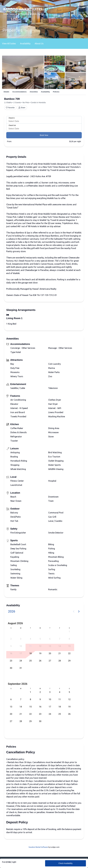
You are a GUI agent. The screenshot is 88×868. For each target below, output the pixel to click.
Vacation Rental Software (38, 847)
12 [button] (40, 646)
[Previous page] (74, 611)
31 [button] (21, 668)
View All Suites (9, 43)
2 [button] (11, 639)
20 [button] (50, 653)
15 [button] (69, 646)
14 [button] (60, 646)
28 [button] (60, 661)
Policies (56, 92)
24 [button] (21, 661)
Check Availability (66, 863)
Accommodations (19, 92)
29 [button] (69, 661)
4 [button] (30, 639)
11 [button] (30, 646)
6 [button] (50, 639)
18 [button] (30, 653)
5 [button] (40, 639)
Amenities (34, 92)
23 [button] (11, 661)
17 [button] (21, 653)
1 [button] (69, 632)
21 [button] (60, 653)
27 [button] (50, 661)
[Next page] (79, 611)
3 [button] (21, 639)
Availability (25, 43)
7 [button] (60, 639)
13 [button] (50, 646)
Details (6, 92)
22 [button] (69, 653)
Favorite (10, 108)
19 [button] (40, 653)
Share (22, 108)
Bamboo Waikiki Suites (23, 9)
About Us (39, 43)
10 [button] (21, 646)
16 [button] (11, 653)
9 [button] (11, 646)
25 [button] (30, 661)
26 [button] (40, 661)
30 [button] (11, 668)
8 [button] (69, 639)
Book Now (44, 135)
